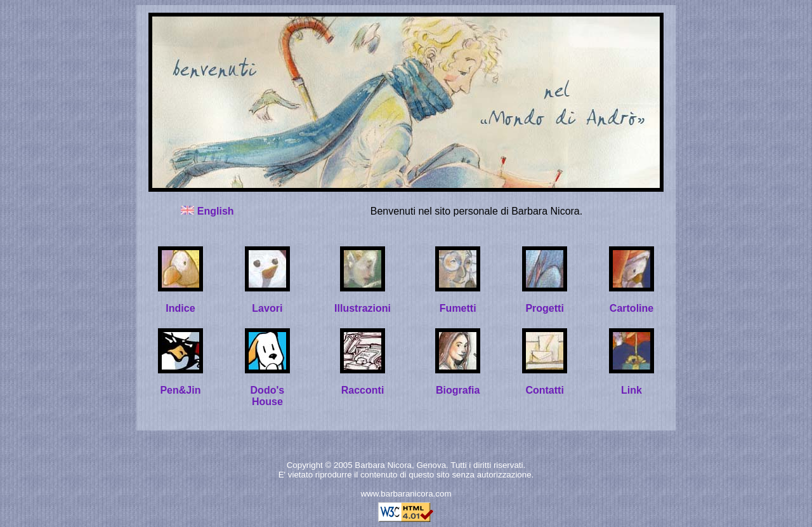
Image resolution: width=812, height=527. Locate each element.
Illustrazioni (363, 308)
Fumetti (458, 308)
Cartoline (632, 308)
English (216, 211)
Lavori (267, 308)
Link (632, 390)
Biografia (458, 390)
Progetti (544, 308)
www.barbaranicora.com (406, 494)
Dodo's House (268, 396)
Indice (180, 308)
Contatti (544, 390)
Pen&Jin (180, 390)
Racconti (363, 390)
